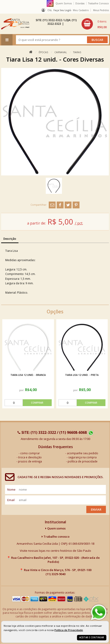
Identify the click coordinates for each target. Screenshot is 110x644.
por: (22, 390)
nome (11, 489)
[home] (15, 24)
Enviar (96, 509)
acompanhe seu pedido (83, 453)
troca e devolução (30, 457)
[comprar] (28, 403)
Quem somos (55, 528)
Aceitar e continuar (92, 638)
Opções (55, 312)
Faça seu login (62, 10)
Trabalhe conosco (56, 537)
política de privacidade (83, 461)
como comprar (30, 453)
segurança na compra (82, 457)
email (11, 500)
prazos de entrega (30, 461)
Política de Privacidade (69, 630)
